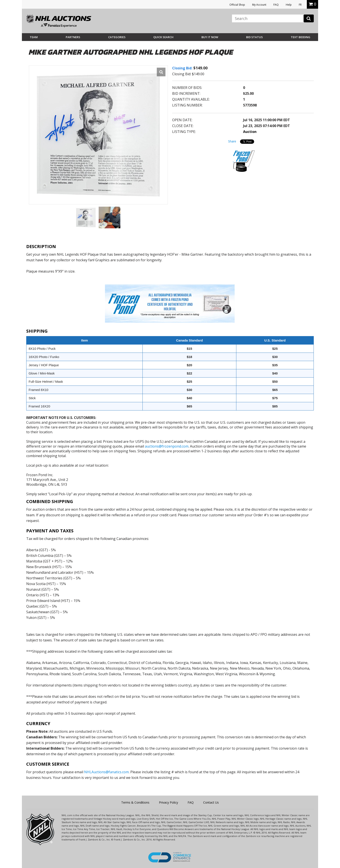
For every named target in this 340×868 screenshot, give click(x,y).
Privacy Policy (168, 802)
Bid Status (254, 37)
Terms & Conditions (135, 802)
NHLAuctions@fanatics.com (106, 772)
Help (289, 5)
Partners (73, 37)
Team (34, 37)
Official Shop (237, 5)
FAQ (276, 5)
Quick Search (163, 37)
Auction (250, 132)
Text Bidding (301, 37)
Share (232, 141)
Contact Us (211, 802)
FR (300, 5)
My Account (259, 5)
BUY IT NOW (210, 37)
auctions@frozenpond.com (167, 446)
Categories (117, 37)
